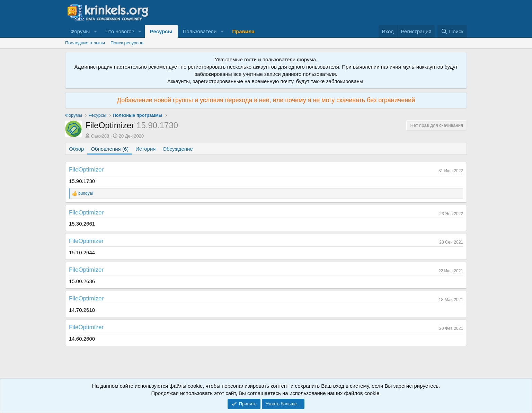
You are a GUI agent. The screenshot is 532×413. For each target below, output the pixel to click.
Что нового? (120, 31)
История (145, 149)
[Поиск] (452, 31)
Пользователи (200, 31)
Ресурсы (161, 31)
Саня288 (100, 136)
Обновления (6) (110, 149)
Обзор (76, 149)
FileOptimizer (86, 170)
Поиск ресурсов (127, 43)
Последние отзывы (85, 43)
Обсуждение (178, 149)
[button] (95, 31)
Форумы (80, 31)
